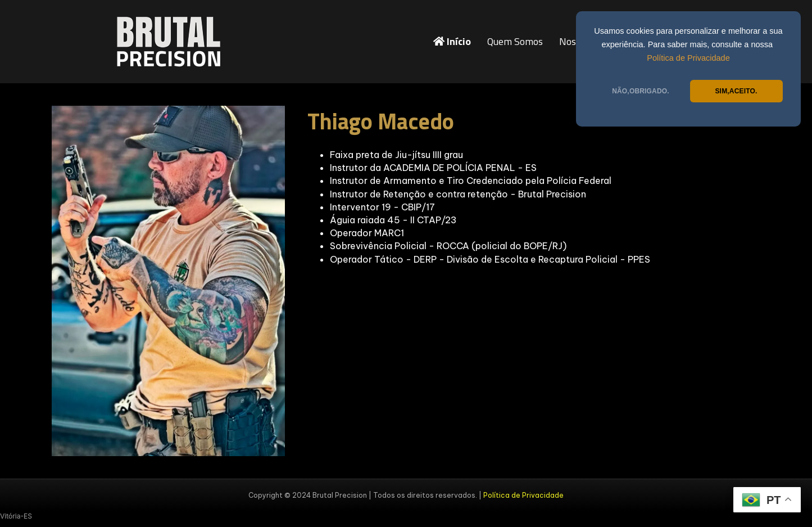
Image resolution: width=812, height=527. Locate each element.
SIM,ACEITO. (736, 91)
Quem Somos (515, 41)
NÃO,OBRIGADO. (641, 91)
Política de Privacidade (688, 58)
